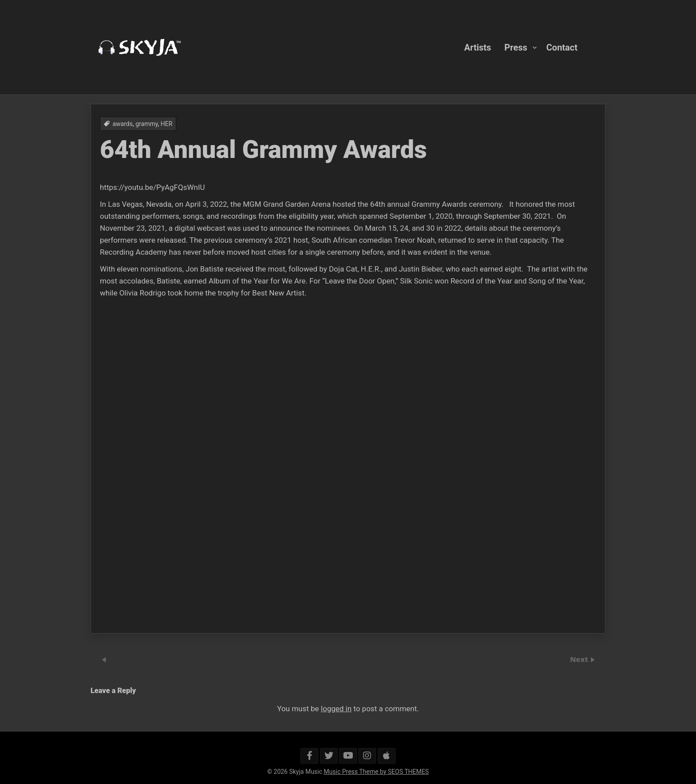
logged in (336, 709)
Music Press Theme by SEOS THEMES (376, 772)
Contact (562, 47)
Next (580, 659)
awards (123, 124)
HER (167, 124)
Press (516, 47)
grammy (146, 124)
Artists (478, 47)
